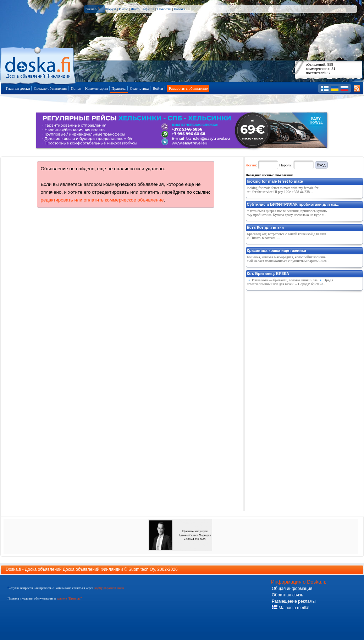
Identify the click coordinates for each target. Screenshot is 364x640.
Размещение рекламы (294, 601)
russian (93, 9)
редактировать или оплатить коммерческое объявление (102, 200)
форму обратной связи (109, 588)
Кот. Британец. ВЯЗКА (268, 274)
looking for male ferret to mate (275, 181)
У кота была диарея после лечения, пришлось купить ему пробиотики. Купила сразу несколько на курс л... (287, 213)
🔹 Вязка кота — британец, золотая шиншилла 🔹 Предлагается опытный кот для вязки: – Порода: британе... (290, 282)
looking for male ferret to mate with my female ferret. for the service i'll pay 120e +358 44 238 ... (283, 190)
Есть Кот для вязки (265, 227)
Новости (164, 9)
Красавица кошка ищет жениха (277, 250)
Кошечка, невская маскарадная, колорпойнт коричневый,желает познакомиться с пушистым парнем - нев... (288, 259)
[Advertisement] (280, 399)
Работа (180, 9)
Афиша (148, 9)
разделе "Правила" (69, 598)
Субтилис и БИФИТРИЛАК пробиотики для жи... (293, 204)
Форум (110, 9)
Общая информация (292, 589)
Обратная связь (287, 595)
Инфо (123, 9)
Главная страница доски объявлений (38, 64)
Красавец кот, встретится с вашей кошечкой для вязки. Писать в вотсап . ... (286, 236)
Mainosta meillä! (291, 608)
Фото (135, 9)
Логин (251, 165)
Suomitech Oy (142, 569)
